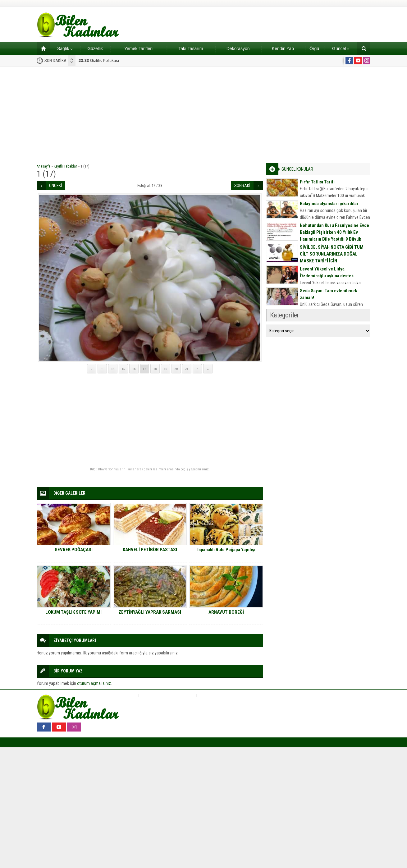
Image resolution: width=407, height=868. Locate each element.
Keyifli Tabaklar (65, 166)
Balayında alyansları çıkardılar (329, 204)
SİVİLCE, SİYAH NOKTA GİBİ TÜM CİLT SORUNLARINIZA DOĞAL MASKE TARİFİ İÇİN (332, 254)
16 (134, 369)
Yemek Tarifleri (138, 48)
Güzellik (95, 48)
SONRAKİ (242, 186)
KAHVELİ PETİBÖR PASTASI (150, 550)
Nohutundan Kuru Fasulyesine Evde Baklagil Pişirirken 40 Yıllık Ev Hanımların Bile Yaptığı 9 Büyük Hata (334, 236)
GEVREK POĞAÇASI (74, 550)
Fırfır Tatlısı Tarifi (317, 182)
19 (166, 369)
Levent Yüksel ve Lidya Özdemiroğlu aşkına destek (327, 272)
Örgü (314, 48)
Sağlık (65, 48)
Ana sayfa (41, 48)
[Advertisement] (203, 113)
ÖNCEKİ (56, 186)
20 (176, 369)
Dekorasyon (238, 48)
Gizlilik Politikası (99, 60)
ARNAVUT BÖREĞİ (226, 612)
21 (187, 369)
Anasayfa (43, 166)
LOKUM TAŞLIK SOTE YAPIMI (73, 612)
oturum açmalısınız (94, 683)
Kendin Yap (283, 48)
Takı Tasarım (191, 48)
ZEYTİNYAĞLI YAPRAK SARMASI (150, 612)
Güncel (341, 48)
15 (123, 369)
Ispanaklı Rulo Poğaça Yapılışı (226, 550)
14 (113, 369)
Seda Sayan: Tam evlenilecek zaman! (328, 294)
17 (145, 369)
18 (155, 369)
